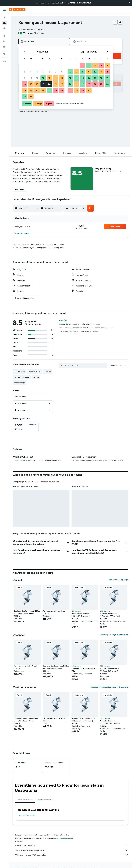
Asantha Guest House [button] (109, 668)
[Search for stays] (4, 23)
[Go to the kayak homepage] (17, 10)
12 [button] (43, 78)
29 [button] (62, 90)
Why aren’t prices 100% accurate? (72, 855)
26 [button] (43, 90)
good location (19, 371)
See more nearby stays (119, 580)
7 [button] (56, 72)
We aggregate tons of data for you (72, 850)
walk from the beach (22, 377)
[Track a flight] (4, 41)
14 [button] (56, 78)
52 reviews (39, 33)
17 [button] (31, 84)
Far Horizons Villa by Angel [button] (54, 611)
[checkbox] (26, 427)
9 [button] (25, 78)
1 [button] (62, 66)
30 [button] (25, 96)
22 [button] (62, 84)
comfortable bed (34, 371)
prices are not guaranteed (64, 838)
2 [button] (25, 72)
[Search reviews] (85, 365)
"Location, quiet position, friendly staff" (79, 331)
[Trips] (4, 54)
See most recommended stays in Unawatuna (109, 687)
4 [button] (37, 72)
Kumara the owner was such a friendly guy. (80, 324)
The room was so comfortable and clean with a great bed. (86, 328)
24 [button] (31, 90)
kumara (36, 377)
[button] (129, 3)
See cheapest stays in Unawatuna (114, 635)
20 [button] (49, 84)
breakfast (48, 371)
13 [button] (49, 78)
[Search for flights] (4, 18)
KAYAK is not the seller (72, 846)
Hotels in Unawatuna (27, 815)
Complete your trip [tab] (25, 800)
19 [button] (43, 84)
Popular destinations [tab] (46, 800)
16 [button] (25, 84)
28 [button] (56, 90)
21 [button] (56, 84)
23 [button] (25, 90)
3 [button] (31, 72)
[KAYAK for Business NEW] (4, 47)
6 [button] (49, 72)
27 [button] (49, 90)
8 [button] (62, 72)
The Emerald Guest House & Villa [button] (83, 670)
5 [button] (43, 72)
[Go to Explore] (4, 36)
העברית (88, 3)
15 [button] (62, 78)
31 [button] (31, 96)
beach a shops (19, 383)
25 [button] (37, 90)
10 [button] (31, 78)
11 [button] (37, 78)
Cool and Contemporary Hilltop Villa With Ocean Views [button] (27, 612)
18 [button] (37, 84)
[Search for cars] (4, 28)
